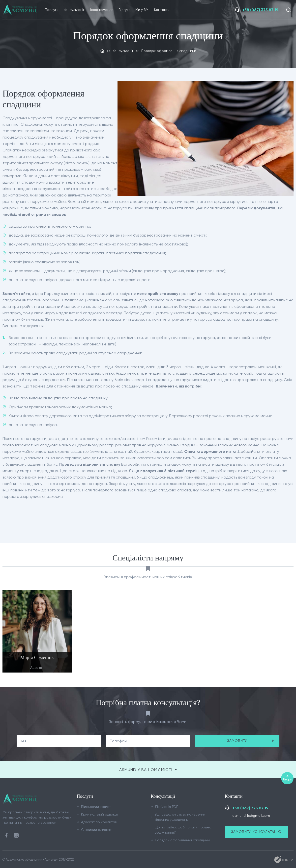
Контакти (162, 10)
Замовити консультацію (256, 832)
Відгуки (124, 10)
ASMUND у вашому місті (148, 770)
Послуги (52, 10)
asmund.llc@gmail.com (251, 816)
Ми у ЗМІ (142, 10)
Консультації (74, 10)
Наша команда (101, 10)
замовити (251, 741)
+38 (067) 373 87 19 (260, 10)
